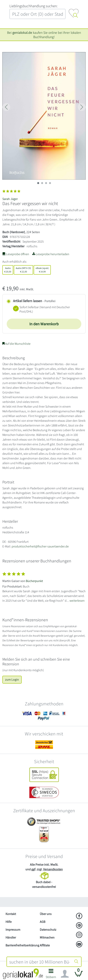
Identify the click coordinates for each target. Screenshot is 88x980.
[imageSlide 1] (42, 183)
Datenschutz (48, 930)
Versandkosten (53, 869)
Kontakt (11, 914)
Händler (11, 937)
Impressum (13, 930)
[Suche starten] (76, 962)
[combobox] (39, 962)
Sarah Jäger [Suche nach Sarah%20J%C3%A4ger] (10, 199)
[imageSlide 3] (50, 183)
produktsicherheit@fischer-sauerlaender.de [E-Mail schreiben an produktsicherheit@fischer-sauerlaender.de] (40, 546)
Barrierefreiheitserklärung (21, 945)
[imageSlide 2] (46, 183)
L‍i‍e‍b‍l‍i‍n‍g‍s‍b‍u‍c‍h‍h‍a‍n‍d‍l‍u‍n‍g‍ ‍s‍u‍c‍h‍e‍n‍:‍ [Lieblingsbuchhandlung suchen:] (33, 6)
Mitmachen (47, 937)
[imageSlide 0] (38, 183)
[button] (51, 975)
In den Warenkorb (44, 324)
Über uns (46, 914)
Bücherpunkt (34, 581)
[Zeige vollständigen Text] (44, 586)
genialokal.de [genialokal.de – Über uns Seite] (22, 33)
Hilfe (9, 922)
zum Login (12, 680)
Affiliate (45, 945)
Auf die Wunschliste (16, 344)
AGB (43, 922)
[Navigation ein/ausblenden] (65, 974)
